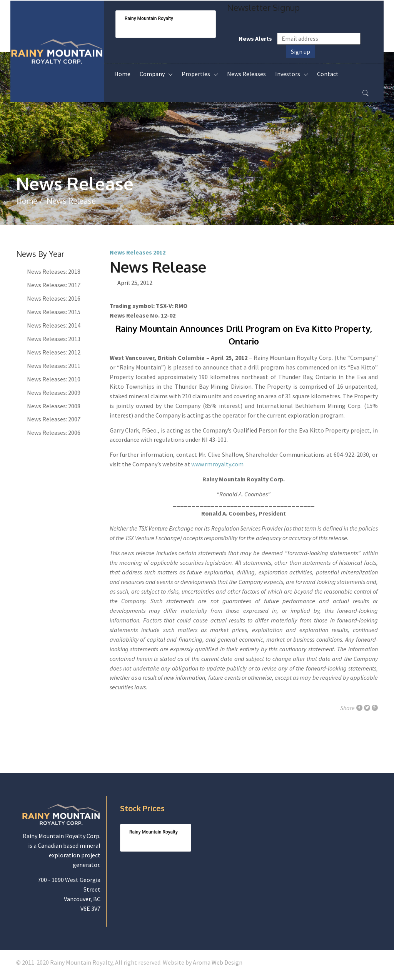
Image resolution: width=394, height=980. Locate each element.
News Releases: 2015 (54, 312)
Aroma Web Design (218, 962)
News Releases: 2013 (54, 339)
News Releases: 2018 (54, 271)
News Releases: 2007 (54, 419)
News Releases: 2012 (54, 352)
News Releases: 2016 (54, 298)
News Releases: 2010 (54, 379)
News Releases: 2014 (54, 325)
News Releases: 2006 (54, 433)
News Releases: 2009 (54, 393)
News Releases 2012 (138, 252)
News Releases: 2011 (54, 366)
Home (27, 201)
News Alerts (255, 38)
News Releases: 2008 (54, 406)
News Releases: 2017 (54, 285)
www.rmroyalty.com (217, 464)
